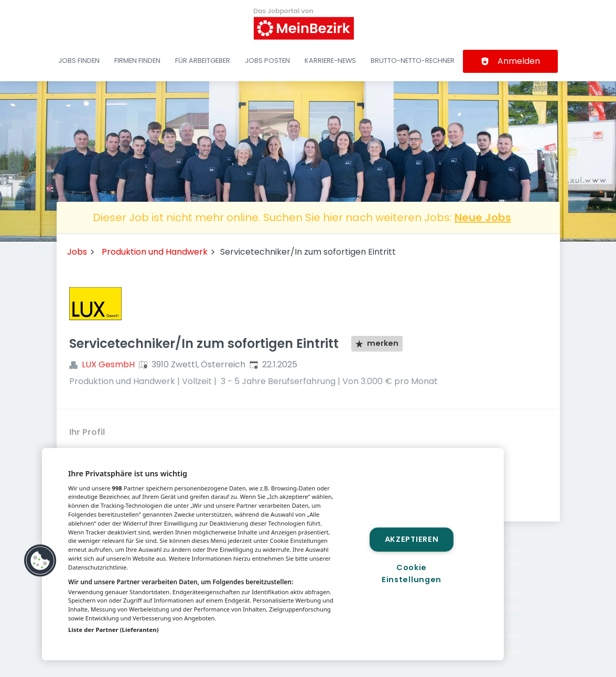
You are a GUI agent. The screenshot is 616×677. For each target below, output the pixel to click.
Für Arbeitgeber (203, 61)
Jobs (77, 252)
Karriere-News (330, 61)
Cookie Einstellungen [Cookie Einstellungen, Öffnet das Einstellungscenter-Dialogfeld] (412, 574)
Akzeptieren (412, 539)
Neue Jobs (483, 217)
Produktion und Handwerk (155, 252)
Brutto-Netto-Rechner (413, 61)
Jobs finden (79, 61)
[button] (40, 561)
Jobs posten (267, 61)
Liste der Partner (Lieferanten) (114, 630)
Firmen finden (137, 61)
